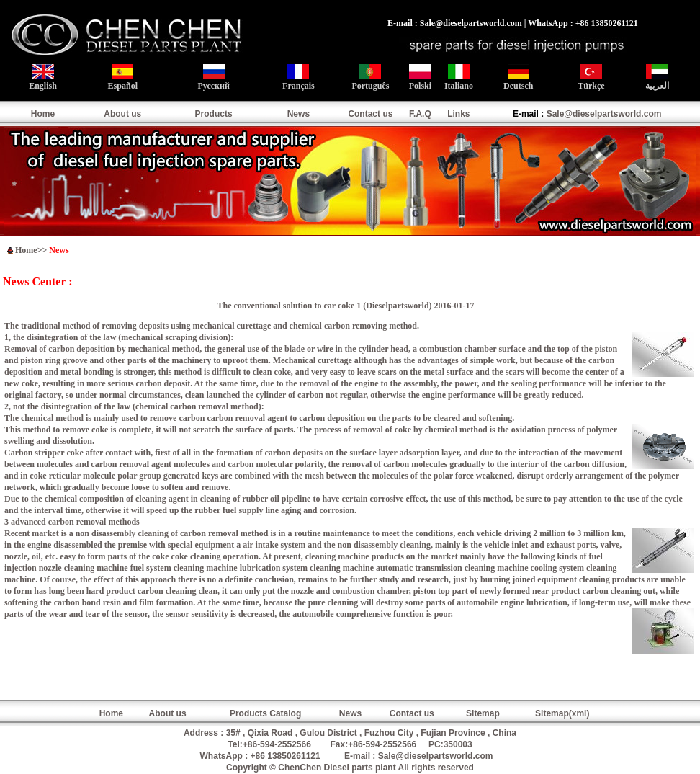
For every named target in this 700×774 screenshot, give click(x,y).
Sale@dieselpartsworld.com (604, 114)
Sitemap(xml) (562, 713)
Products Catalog (265, 713)
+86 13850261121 (286, 756)
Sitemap (483, 713)
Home (43, 114)
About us (122, 114)
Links (458, 114)
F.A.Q (420, 114)
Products (214, 114)
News (299, 114)
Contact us (370, 114)
